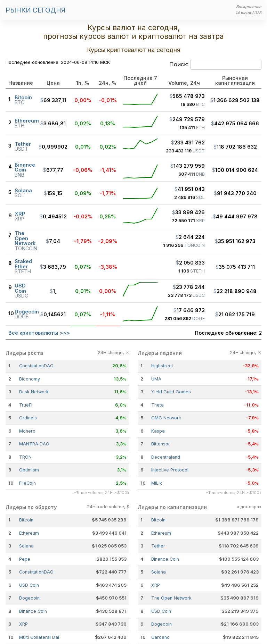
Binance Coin (33, 611)
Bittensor (161, 444)
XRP (23, 624)
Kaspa (158, 431)
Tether (158, 546)
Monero (27, 431)
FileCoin (27, 483)
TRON (25, 457)
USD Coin (29, 585)
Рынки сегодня (35, 10)
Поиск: (215, 65)
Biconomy (30, 379)
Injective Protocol (170, 470)
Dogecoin (29, 598)
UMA (156, 379)
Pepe (25, 559)
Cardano (160, 637)
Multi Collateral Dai (39, 637)
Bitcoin (26, 520)
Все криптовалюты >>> (39, 333)
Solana (26, 546)
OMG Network (166, 418)
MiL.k (157, 483)
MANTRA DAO (34, 444)
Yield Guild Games (171, 392)
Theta (157, 405)
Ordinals (28, 418)
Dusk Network (34, 392)
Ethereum (29, 533)
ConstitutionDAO (36, 366)
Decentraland (166, 457)
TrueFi (26, 405)
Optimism (29, 470)
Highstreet (162, 366)
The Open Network (171, 598)
